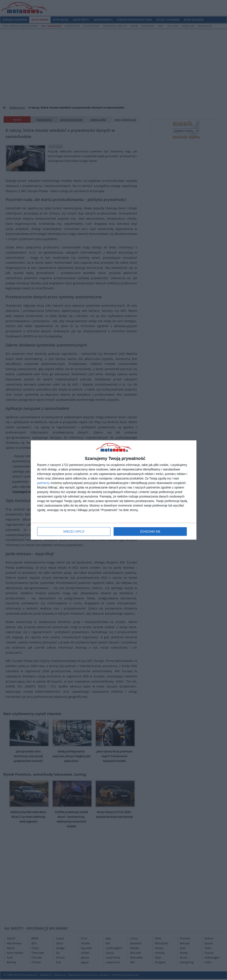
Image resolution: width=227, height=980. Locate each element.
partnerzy (43, 483)
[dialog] (114, 490)
